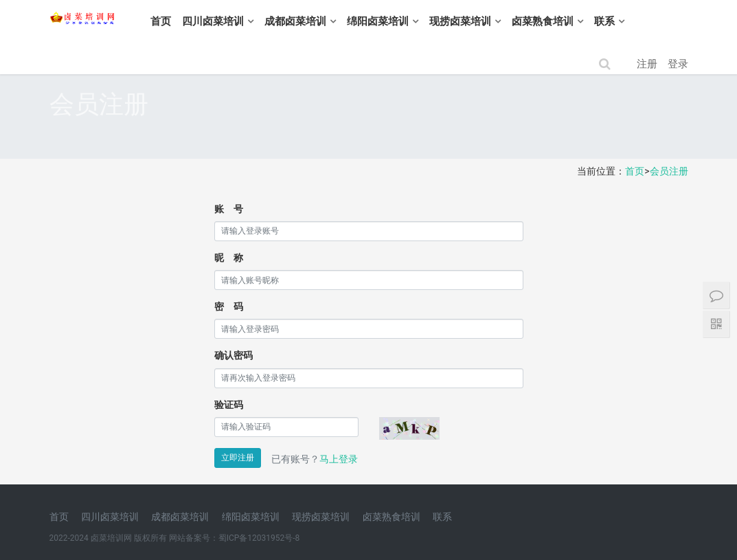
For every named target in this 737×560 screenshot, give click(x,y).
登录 (678, 64)
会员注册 (669, 171)
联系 (642, 21)
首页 (199, 21)
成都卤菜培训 (333, 21)
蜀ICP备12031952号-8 (259, 538)
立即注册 (238, 458)
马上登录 (339, 459)
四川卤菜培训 (251, 21)
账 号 (229, 209)
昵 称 (229, 258)
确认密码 (234, 355)
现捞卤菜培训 (498, 21)
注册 (647, 64)
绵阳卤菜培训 (416, 21)
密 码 (229, 306)
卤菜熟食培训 (580, 21)
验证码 (229, 405)
